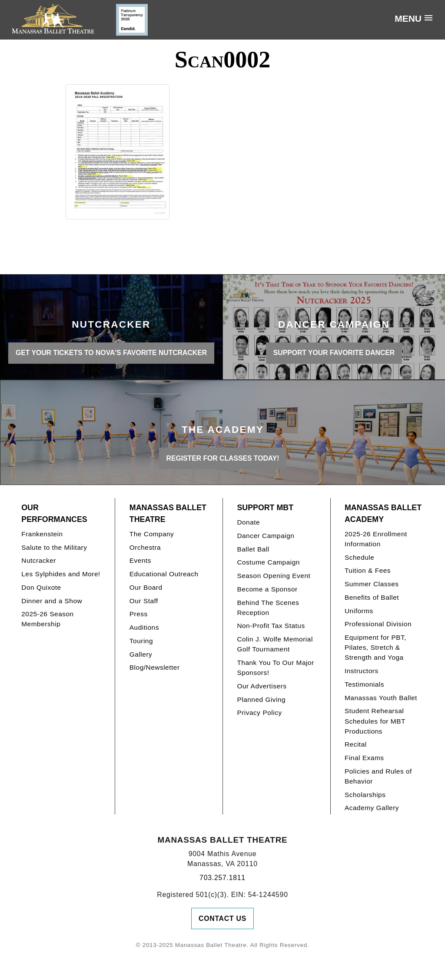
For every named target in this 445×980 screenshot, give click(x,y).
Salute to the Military (54, 547)
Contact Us (222, 919)
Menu (408, 18)
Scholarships (365, 795)
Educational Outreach (164, 574)
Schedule (359, 557)
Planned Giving (261, 699)
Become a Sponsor (267, 589)
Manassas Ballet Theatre (168, 513)
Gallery (141, 654)
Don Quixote (41, 587)
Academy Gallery (372, 808)
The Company (152, 534)
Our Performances (54, 513)
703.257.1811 (222, 878)
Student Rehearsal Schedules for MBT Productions (375, 721)
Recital (356, 744)
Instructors (362, 671)
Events (140, 560)
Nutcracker (39, 560)
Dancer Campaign (266, 536)
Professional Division (378, 624)
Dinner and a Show (52, 601)
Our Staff (144, 601)
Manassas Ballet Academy (383, 513)
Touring (141, 641)
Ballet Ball (253, 549)
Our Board (146, 587)
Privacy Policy (259, 713)
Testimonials (364, 684)
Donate (248, 522)
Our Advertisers (262, 686)
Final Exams (364, 758)
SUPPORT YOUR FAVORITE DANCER (334, 353)
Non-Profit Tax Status (271, 626)
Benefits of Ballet (372, 597)
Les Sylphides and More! (61, 574)
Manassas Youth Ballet (381, 698)
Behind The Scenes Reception (268, 608)
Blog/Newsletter (155, 667)
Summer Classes (372, 584)
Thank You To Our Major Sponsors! (275, 668)
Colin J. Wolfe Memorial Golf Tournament (275, 644)
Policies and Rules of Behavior (378, 776)
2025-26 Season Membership (47, 619)
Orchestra (145, 547)
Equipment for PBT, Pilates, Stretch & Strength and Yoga (375, 647)
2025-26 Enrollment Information (376, 539)
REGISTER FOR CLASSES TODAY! (223, 458)
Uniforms (359, 611)
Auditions (144, 627)
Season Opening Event (274, 576)
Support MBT (265, 508)
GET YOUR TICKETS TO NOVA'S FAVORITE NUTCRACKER (111, 353)
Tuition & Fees (368, 570)
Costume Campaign (268, 562)
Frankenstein (42, 534)
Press (139, 614)
